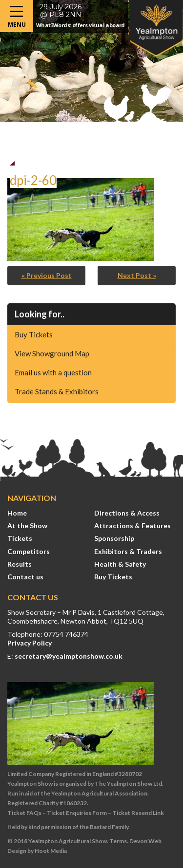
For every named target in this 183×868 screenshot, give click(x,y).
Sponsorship (114, 538)
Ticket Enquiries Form (77, 813)
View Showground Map (52, 353)
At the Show (27, 526)
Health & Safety (120, 564)
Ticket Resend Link (138, 813)
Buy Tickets (34, 334)
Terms (118, 841)
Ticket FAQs (24, 813)
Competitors (29, 551)
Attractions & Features (132, 526)
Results (20, 564)
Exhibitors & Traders (128, 551)
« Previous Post (47, 275)
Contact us (25, 577)
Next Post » (137, 275)
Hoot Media (51, 851)
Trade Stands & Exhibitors (57, 391)
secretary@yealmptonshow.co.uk (69, 656)
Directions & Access (127, 513)
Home (17, 513)
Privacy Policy (30, 643)
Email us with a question (53, 372)
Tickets (20, 538)
